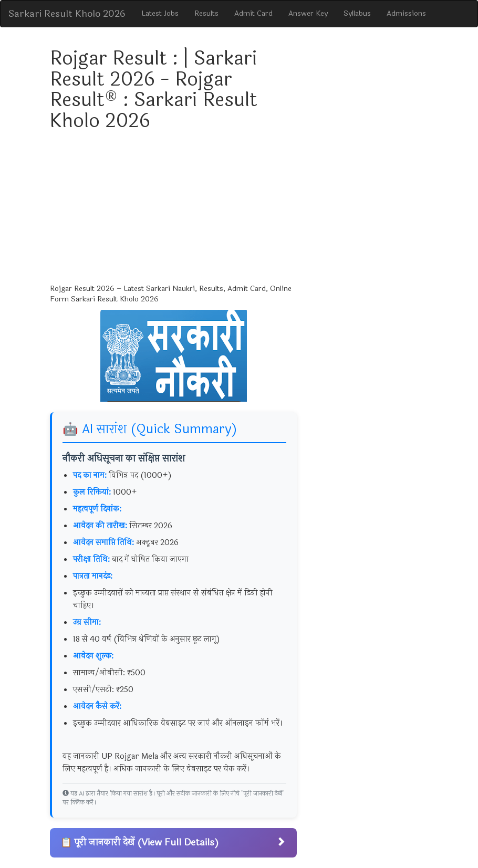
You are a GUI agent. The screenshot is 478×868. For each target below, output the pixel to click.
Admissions (406, 13)
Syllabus (357, 13)
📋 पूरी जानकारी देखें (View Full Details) (173, 842)
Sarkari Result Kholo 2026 (67, 14)
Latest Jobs (160, 13)
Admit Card (253, 13)
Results (206, 13)
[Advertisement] (173, 210)
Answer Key (308, 13)
